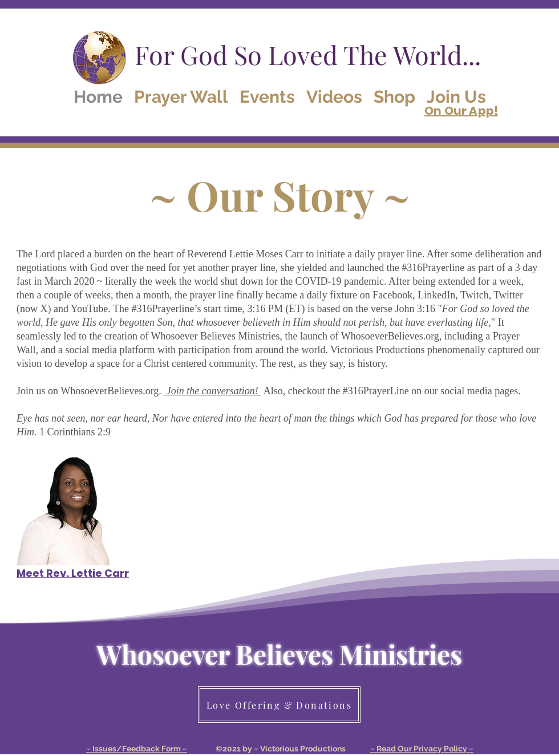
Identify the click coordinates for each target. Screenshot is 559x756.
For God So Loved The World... (308, 54)
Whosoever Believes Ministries (279, 654)
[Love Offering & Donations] (279, 705)
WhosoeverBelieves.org (390, 336)
